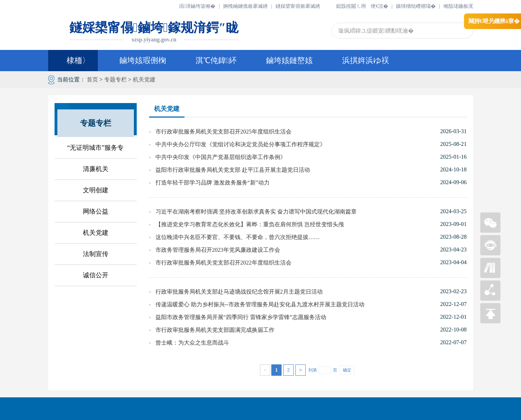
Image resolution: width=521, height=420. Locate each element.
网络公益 (96, 211)
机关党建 (144, 80)
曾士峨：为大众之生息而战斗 (192, 343)
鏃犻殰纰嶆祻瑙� (416, 6)
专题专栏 (115, 80)
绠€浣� (380, 6)
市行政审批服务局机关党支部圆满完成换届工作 (215, 330)
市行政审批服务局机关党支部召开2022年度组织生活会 (223, 263)
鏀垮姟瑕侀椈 (143, 60)
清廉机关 (96, 169)
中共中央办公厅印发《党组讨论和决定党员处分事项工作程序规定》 (240, 144)
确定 (347, 370)
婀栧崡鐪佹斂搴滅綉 (245, 6)
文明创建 (96, 190)
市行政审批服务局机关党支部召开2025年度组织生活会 (223, 132)
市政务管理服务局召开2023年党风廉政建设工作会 (218, 250)
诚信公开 (96, 275)
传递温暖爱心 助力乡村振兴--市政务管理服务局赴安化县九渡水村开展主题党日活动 (260, 304)
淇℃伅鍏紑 (216, 60)
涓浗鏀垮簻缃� (197, 6)
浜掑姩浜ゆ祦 (366, 60)
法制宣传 (96, 254)
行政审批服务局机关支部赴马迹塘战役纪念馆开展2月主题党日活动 (239, 292)
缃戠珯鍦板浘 (458, 6)
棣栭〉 (73, 61)
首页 (92, 80)
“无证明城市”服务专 (96, 148)
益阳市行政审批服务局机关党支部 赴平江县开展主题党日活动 (233, 170)
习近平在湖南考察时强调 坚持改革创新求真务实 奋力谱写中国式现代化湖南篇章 (256, 212)
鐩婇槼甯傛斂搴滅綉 (298, 6)
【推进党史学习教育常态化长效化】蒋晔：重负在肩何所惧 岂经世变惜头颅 (250, 224)
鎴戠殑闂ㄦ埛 (351, 6)
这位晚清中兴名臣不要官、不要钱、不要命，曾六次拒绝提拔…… (238, 237)
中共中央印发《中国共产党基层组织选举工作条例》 (221, 157)
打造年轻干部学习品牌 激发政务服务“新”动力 (213, 183)
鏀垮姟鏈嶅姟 (289, 60)
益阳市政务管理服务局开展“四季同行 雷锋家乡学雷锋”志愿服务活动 (241, 317)
